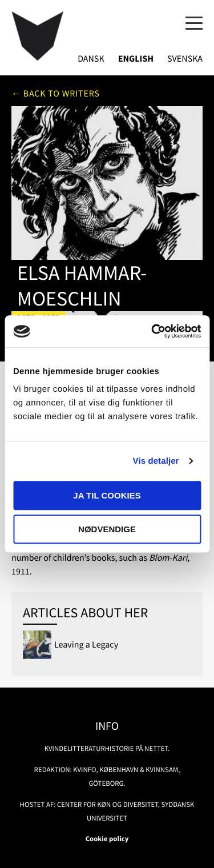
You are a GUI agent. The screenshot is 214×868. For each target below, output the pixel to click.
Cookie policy (107, 839)
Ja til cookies (107, 495)
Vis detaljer (156, 461)
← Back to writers (56, 94)
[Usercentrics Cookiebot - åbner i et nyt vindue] (152, 331)
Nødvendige (107, 529)
